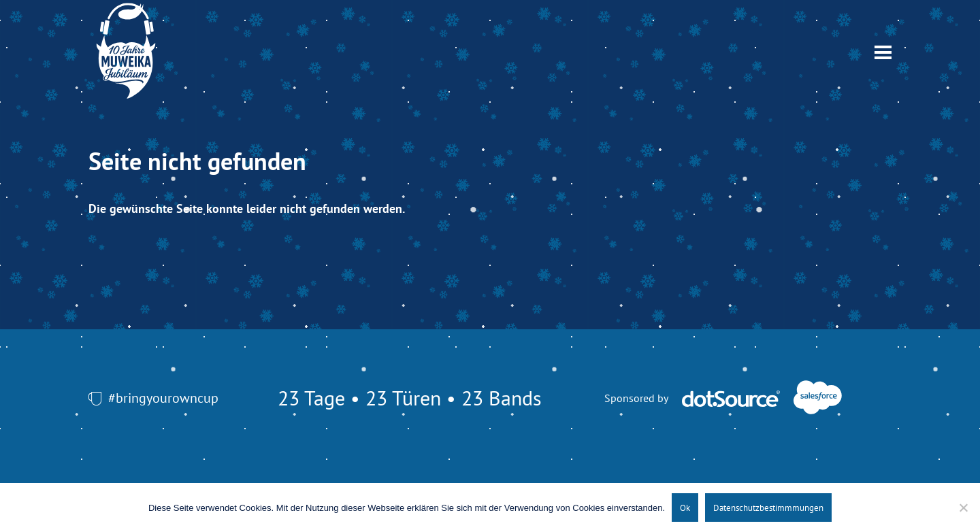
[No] (963, 508)
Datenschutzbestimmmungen (768, 508)
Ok (685, 508)
